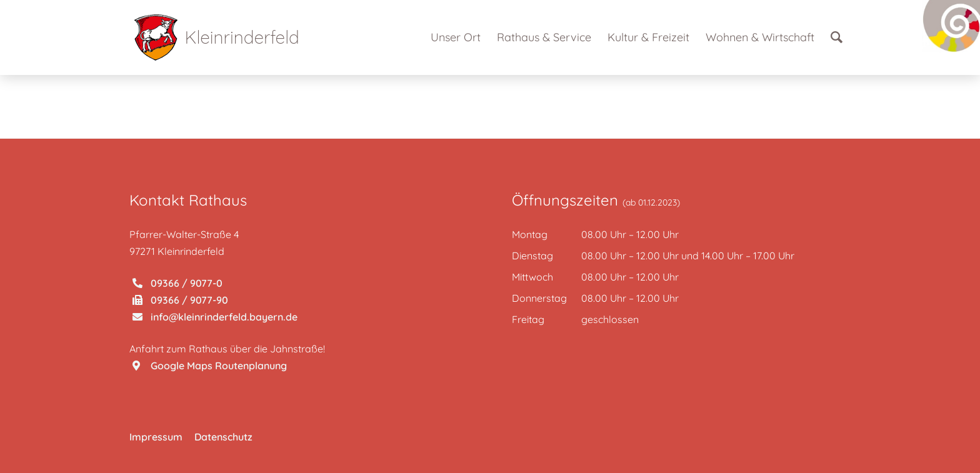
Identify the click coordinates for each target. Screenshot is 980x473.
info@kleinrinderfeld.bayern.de (215, 317)
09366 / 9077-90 (180, 300)
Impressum (156, 437)
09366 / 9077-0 (177, 283)
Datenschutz (223, 437)
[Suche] (837, 37)
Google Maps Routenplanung (210, 366)
